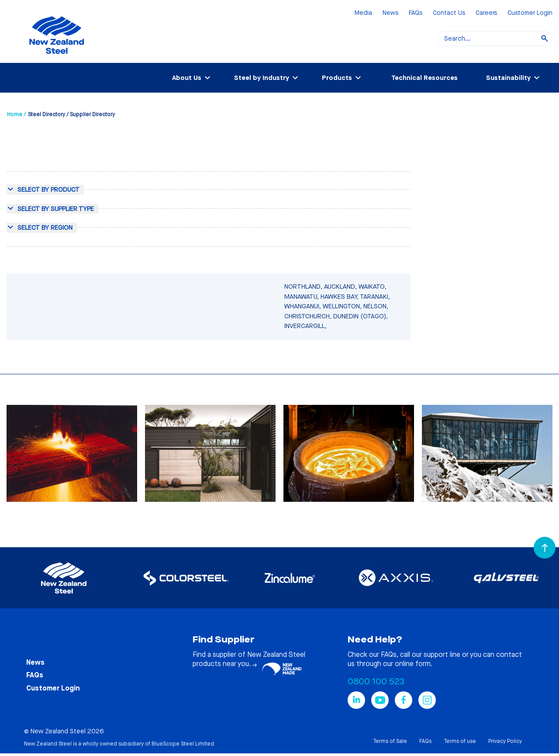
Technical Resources (424, 78)
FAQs (416, 13)
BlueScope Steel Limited (183, 744)
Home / (16, 114)
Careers (486, 13)
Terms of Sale (390, 741)
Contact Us (449, 13)
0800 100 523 (376, 682)
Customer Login (530, 13)
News (390, 13)
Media (363, 13)
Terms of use (460, 741)
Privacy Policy (505, 741)
